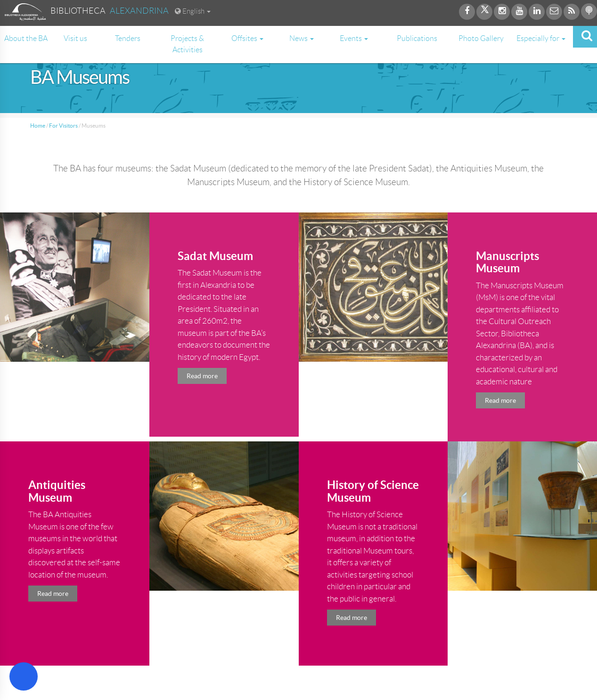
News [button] (302, 38)
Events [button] (354, 38)
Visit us (75, 38)
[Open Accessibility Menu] (24, 676)
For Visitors (63, 126)
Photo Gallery (481, 38)
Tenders (128, 38)
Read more (202, 376)
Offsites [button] (247, 38)
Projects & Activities (187, 44)
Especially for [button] (541, 38)
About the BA (26, 38)
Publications (417, 38)
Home (38, 126)
